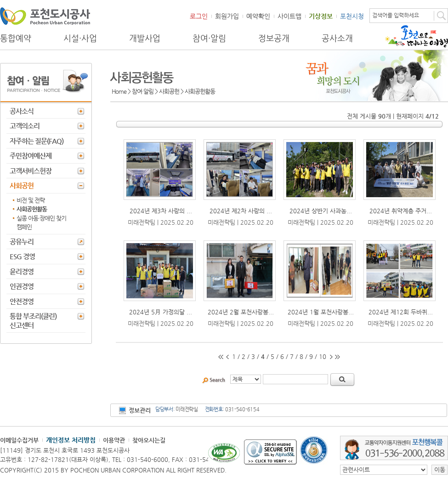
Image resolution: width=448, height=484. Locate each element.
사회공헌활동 (32, 209)
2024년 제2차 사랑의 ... (241, 211)
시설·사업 (80, 38)
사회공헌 (22, 185)
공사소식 (22, 111)
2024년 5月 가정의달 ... (161, 312)
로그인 (199, 16)
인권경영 (22, 286)
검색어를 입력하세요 (396, 15)
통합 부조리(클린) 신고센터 (33, 321)
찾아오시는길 (149, 440)
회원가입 (227, 16)
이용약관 (114, 440)
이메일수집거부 (19, 440)
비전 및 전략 (31, 200)
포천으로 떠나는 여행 (417, 36)
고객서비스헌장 (31, 171)
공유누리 (22, 242)
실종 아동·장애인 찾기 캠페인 (41, 223)
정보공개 (274, 38)
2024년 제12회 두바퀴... (401, 312)
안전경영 (22, 301)
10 (323, 356)
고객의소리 (25, 126)
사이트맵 (289, 16)
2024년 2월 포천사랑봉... (241, 312)
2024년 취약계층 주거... (401, 211)
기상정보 (321, 16)
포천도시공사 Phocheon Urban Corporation (45, 16)
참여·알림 (209, 38)
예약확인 (258, 16)
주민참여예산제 (31, 156)
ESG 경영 (22, 256)
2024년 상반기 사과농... (321, 211)
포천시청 (352, 16)
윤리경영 (22, 271)
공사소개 (337, 38)
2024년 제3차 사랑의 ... (161, 211)
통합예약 (16, 38)
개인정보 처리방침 (71, 440)
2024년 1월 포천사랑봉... (321, 312)
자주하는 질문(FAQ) (37, 141)
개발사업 (145, 38)
